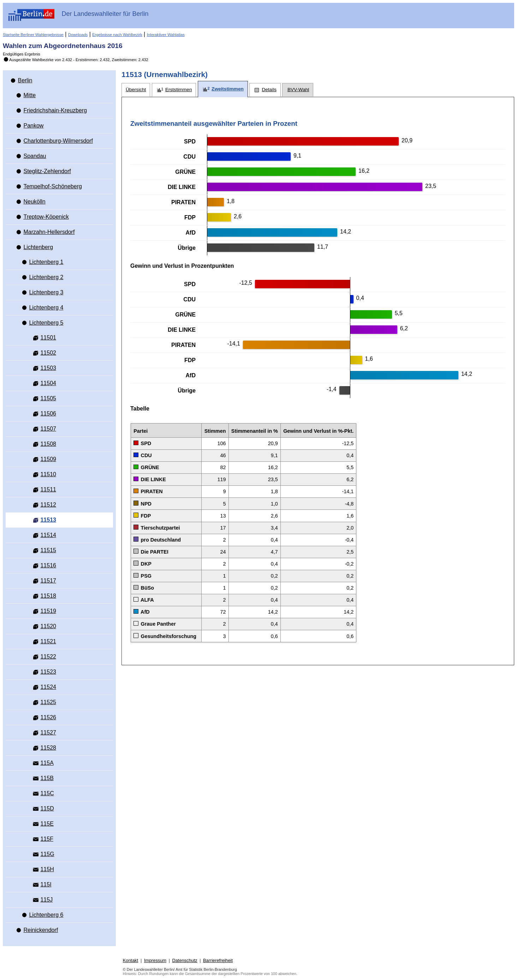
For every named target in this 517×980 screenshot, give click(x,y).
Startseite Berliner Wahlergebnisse (33, 35)
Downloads (78, 35)
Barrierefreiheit (218, 960)
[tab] (136, 90)
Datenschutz (185, 960)
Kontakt (130, 960)
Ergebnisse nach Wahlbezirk (117, 35)
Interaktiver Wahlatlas (166, 35)
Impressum (155, 960)
